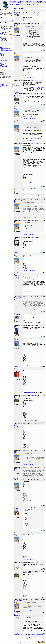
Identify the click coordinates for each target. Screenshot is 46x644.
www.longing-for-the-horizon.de (38, 88)
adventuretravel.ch (3, 63)
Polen (2, 48)
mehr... (12, 57)
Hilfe (23, 2)
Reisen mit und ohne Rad (5, 67)
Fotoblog (38, 103)
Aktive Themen (29, 1)
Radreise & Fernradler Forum (17, 4)
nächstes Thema (40, 635)
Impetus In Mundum (4, 66)
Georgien (3, 54)
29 (38, 7)
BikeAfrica (2, 65)
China (2, 49)
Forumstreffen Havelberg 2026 (7, 46)
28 (37, 7)
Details (12, 16)
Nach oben (16, 22)
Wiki (27, 2)
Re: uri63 (33, 254)
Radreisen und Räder (28, 103)
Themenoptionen (19, 8)
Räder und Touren (30, 392)
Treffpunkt (27, 4)
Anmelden (40, 1)
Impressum (10, 642)
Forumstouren (4, 47)
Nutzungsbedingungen (26, 642)
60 (43, 7)
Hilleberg (3, 55)
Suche (18, 2)
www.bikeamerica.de (4, 60)
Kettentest (33, 49)
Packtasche (3, 55)
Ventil (2, 56)
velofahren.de (3, 62)
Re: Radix (19, 298)
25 (33, 7)
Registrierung (13, 1)
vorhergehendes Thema (20, 635)
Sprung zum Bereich (31, 637)
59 (41, 7)
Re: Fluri (19, 452)
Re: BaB (33, 52)
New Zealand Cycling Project (5, 68)
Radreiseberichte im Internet (6, 49)
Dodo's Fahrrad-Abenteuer (5, 64)
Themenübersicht (31, 635)
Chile (2, 53)
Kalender (21, 1)
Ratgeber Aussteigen (4, 65)
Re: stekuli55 (19, 201)
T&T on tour (2, 61)
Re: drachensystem (21, 600)
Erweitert (12, 21)
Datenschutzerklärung (17, 642)
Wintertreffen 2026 (5, 52)
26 (34, 7)
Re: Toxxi (33, 395)
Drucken (43, 22)
